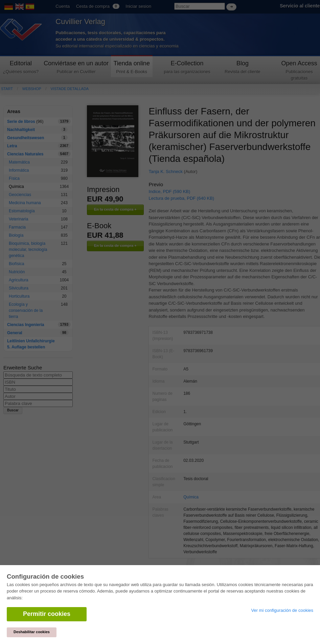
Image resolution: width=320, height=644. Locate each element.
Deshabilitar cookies (32, 632)
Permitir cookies (47, 614)
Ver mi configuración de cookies (282, 610)
